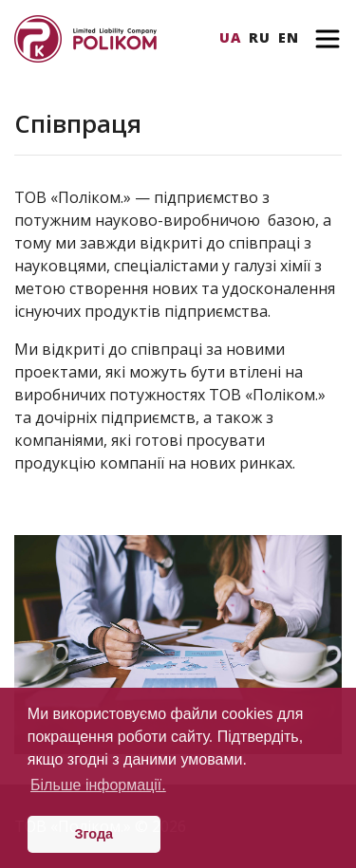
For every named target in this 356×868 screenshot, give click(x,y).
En (289, 37)
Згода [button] (94, 834)
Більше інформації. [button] (98, 785)
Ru (260, 37)
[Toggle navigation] (328, 39)
